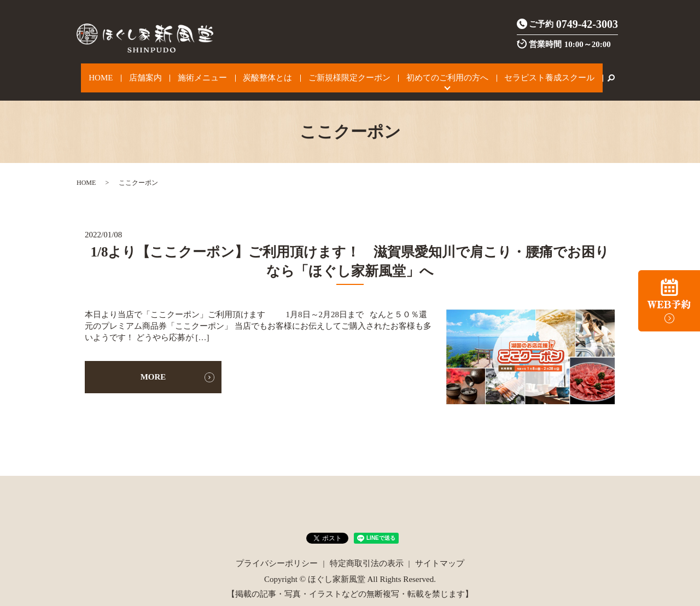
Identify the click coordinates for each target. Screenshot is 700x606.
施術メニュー (209, 72)
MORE (153, 365)
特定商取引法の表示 (367, 551)
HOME (125, 72)
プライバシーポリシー (277, 551)
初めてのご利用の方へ (428, 72)
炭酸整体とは (266, 72)
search (579, 72)
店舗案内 (161, 72)
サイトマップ (440, 551)
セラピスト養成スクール (522, 72)
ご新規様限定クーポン (339, 72)
